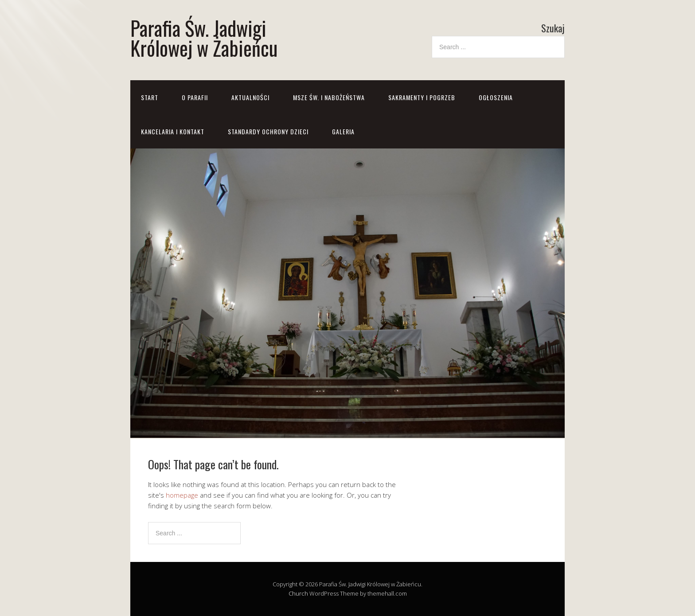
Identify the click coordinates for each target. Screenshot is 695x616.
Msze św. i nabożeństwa (329, 97)
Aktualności (250, 97)
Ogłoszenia (496, 97)
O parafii (195, 97)
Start (150, 97)
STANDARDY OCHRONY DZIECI (268, 131)
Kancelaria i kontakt (173, 131)
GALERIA (343, 131)
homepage (182, 495)
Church (298, 593)
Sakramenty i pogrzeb (422, 97)
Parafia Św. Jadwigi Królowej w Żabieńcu (204, 38)
